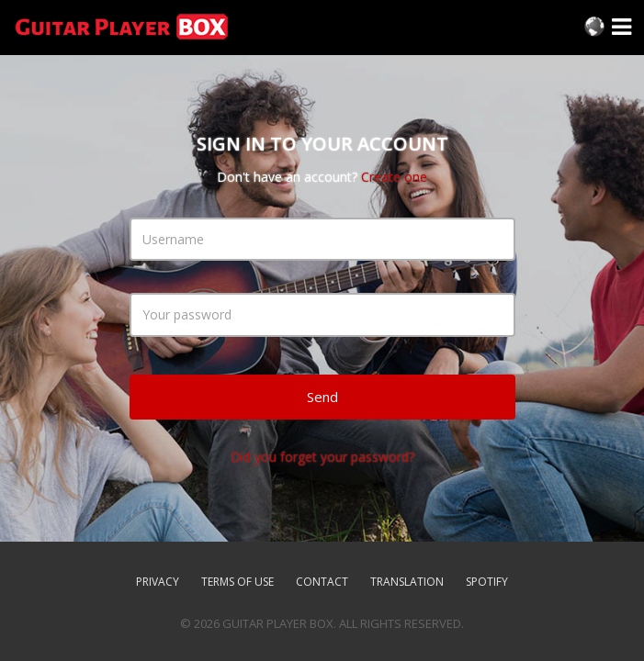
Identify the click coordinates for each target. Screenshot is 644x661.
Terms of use (237, 582)
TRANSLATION (407, 582)
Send (322, 397)
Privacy (158, 582)
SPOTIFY (487, 582)
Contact (322, 582)
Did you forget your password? (322, 457)
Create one (394, 177)
